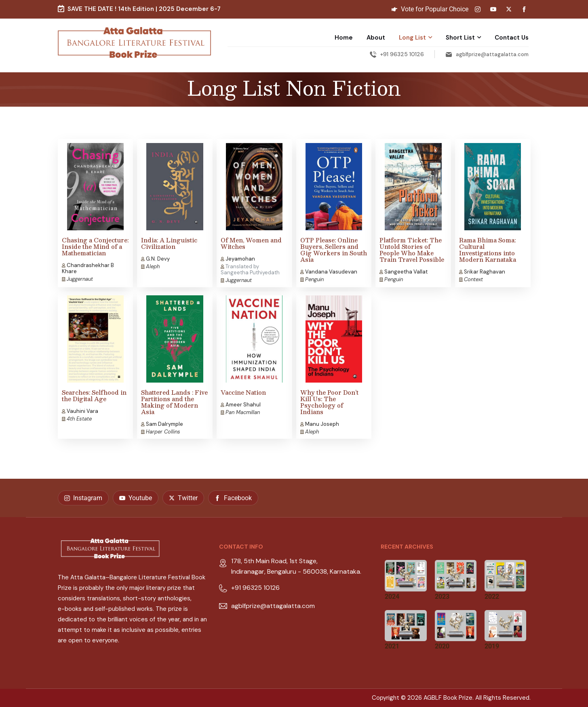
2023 (442, 597)
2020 (442, 646)
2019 (492, 646)
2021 (392, 646)
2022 (492, 597)
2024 (392, 597)
